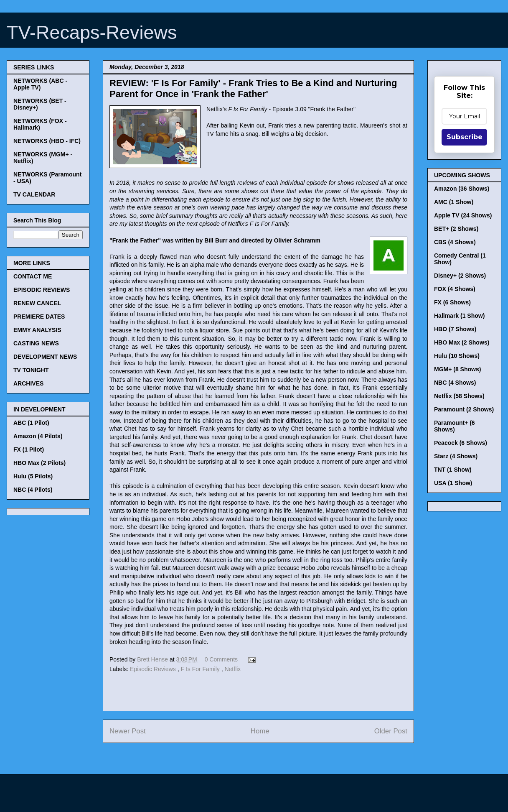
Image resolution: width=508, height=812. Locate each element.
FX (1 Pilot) (29, 449)
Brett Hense (153, 659)
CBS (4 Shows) (455, 242)
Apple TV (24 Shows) (463, 215)
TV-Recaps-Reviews (92, 32)
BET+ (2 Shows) (456, 229)
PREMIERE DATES (39, 317)
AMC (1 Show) (454, 202)
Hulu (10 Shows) (457, 356)
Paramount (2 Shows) (464, 409)
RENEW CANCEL (37, 303)
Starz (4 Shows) (456, 456)
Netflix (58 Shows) (459, 396)
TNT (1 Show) (453, 470)
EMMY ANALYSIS (37, 330)
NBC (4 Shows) (455, 383)
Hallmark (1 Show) (459, 316)
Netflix (232, 669)
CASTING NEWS (36, 343)
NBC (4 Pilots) (33, 490)
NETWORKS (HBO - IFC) (47, 141)
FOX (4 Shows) (455, 289)
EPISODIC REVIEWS (42, 290)
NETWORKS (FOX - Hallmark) (40, 124)
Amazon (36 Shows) (462, 189)
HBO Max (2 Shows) (462, 342)
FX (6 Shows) (452, 302)
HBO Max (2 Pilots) (39, 463)
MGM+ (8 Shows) (457, 369)
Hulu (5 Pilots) (33, 476)
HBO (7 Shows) (455, 329)
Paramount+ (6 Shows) (455, 426)
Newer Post (128, 731)
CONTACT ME (33, 276)
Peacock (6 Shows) (461, 443)
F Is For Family (201, 669)
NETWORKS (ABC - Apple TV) (40, 84)
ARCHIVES (28, 383)
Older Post (391, 731)
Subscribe (465, 137)
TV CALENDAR (34, 194)
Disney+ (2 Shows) (460, 276)
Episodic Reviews (154, 669)
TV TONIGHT (31, 370)
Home (260, 731)
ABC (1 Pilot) (31, 423)
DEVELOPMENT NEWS (45, 357)
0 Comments (221, 659)
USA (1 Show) (453, 483)
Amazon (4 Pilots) (38, 436)
